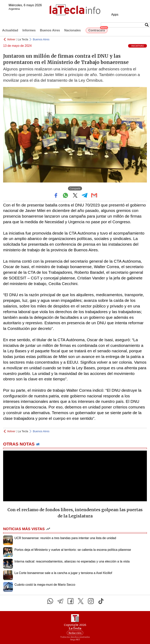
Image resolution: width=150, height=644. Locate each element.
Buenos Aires (50, 30)
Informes (29, 30)
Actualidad (10, 30)
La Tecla (23, 39)
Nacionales (72, 30)
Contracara (98, 30)
